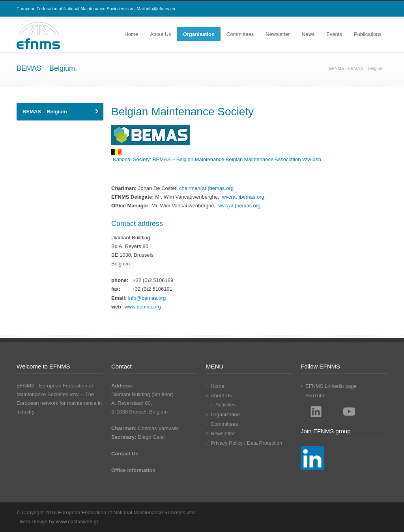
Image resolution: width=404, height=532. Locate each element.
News (308, 34)
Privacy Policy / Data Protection (246, 443)
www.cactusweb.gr (77, 522)
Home (131, 34)
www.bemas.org (142, 307)
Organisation (199, 34)
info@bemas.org (147, 298)
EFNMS (337, 68)
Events (334, 34)
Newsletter (278, 34)
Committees (240, 34)
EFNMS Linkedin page (331, 386)
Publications (368, 34)
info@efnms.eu (161, 9)
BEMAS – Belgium (45, 112)
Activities (225, 405)
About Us (160, 34)
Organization (225, 415)
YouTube (315, 396)
